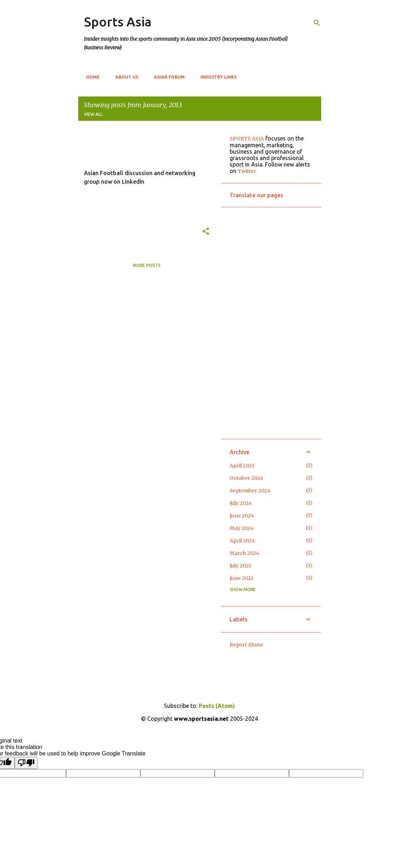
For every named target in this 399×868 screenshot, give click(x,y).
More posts (147, 265)
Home (91, 77)
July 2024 (241, 503)
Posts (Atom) (217, 706)
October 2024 (246, 478)
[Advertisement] (271, 323)
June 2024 (242, 516)
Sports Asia (118, 22)
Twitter (247, 171)
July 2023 (240, 566)
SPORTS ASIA (247, 139)
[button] (206, 232)
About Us (125, 77)
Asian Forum (167, 77)
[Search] (317, 23)
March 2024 (245, 553)
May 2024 (242, 528)
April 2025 (242, 466)
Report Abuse (246, 645)
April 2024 (242, 541)
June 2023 (241, 578)
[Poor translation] (26, 763)
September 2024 (250, 491)
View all (93, 114)
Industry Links (216, 77)
